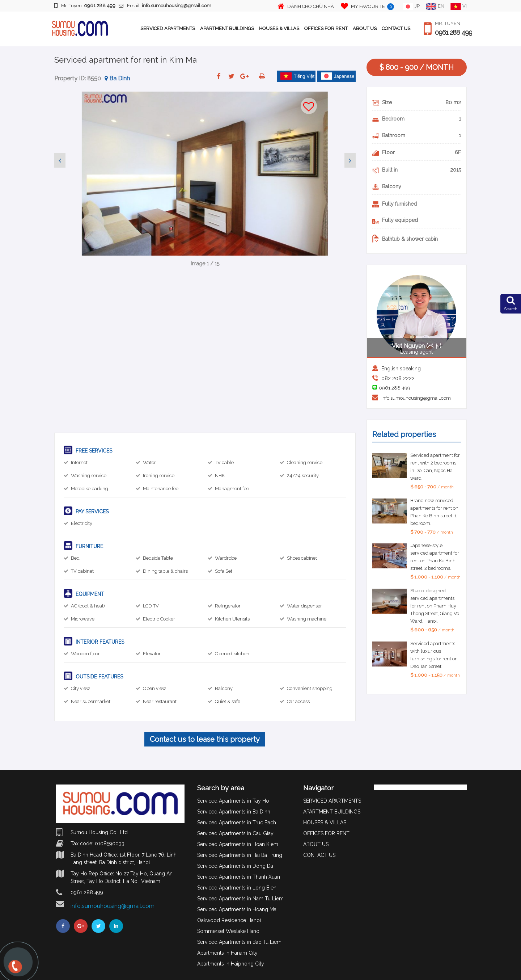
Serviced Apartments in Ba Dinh (234, 812)
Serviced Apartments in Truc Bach (237, 823)
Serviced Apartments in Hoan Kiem (238, 844)
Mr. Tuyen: (85, 5)
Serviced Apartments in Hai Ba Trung (240, 855)
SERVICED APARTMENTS (168, 28)
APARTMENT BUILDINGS (227, 28)
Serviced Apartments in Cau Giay (235, 833)
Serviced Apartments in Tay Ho (233, 801)
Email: (165, 6)
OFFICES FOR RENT (326, 28)
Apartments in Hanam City (227, 953)
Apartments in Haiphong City (231, 964)
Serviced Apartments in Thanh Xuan (239, 877)
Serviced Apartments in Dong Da (235, 866)
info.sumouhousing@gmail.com (416, 398)
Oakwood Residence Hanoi (229, 920)
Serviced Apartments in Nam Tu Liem (240, 899)
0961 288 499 (454, 33)
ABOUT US (365, 28)
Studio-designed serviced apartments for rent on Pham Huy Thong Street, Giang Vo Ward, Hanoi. (435, 606)
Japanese (338, 76)
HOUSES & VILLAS (279, 28)
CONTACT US (396, 28)
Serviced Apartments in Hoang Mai (237, 909)
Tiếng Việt (297, 76)
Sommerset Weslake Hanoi (229, 931)
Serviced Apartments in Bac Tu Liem (239, 942)
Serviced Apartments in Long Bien (237, 888)
